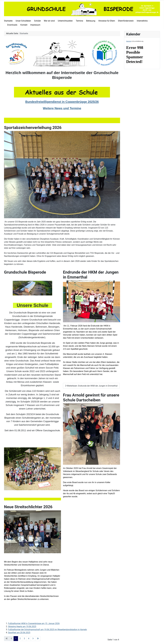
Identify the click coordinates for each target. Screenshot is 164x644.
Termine (79, 21)
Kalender (129, 41)
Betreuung (91, 21)
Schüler (37, 21)
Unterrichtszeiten (65, 21)
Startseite (8, 21)
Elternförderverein (126, 21)
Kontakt (24, 25)
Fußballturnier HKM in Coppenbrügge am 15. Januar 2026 (34, 623)
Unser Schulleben (23, 21)
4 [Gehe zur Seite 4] (29, 639)
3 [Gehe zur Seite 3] (24, 639)
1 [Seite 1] (16, 639)
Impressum (35, 25)
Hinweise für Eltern (107, 21)
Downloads (12, 25)
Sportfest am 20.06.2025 (19, 633)
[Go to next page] (33, 639)
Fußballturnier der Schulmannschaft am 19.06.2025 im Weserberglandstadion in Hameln (47, 630)
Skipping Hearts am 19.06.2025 (22, 626)
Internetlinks (142, 21)
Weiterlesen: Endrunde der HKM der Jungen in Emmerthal (91, 386)
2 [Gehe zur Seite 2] (20, 639)
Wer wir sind (49, 21)
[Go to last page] (38, 639)
